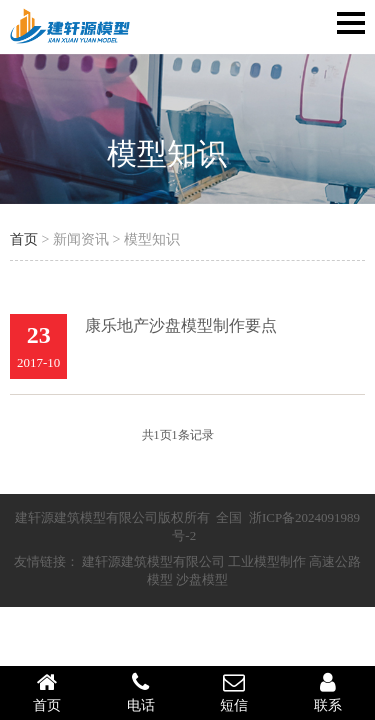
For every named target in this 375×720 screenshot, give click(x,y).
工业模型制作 (267, 561)
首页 (24, 239)
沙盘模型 (202, 579)
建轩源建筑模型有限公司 (153, 561)
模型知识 (167, 153)
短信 (235, 692)
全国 (229, 517)
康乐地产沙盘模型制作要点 (181, 325)
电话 (141, 692)
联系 (328, 692)
